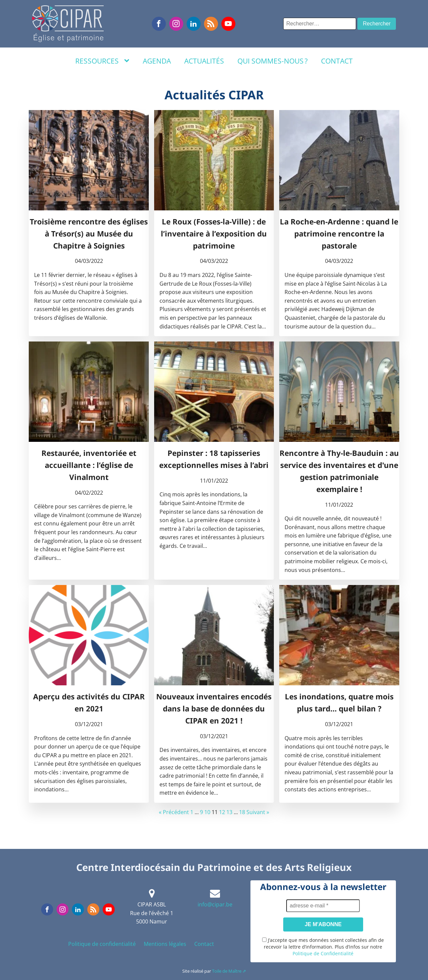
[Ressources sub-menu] (128, 61)
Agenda (157, 61)
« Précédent (174, 812)
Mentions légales (165, 944)
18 (242, 812)
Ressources (97, 61)
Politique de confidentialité (102, 944)
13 (229, 812)
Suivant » (258, 812)
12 (222, 812)
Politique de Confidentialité (323, 953)
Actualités (204, 61)
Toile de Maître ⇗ (229, 971)
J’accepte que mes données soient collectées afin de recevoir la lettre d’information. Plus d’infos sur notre (323, 947)
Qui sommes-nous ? (273, 61)
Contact (337, 61)
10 (207, 812)
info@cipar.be (215, 904)
